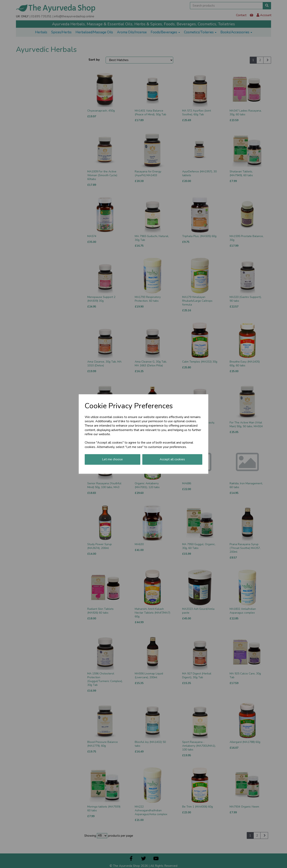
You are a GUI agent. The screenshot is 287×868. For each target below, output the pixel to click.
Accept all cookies (172, 459)
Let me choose (112, 459)
